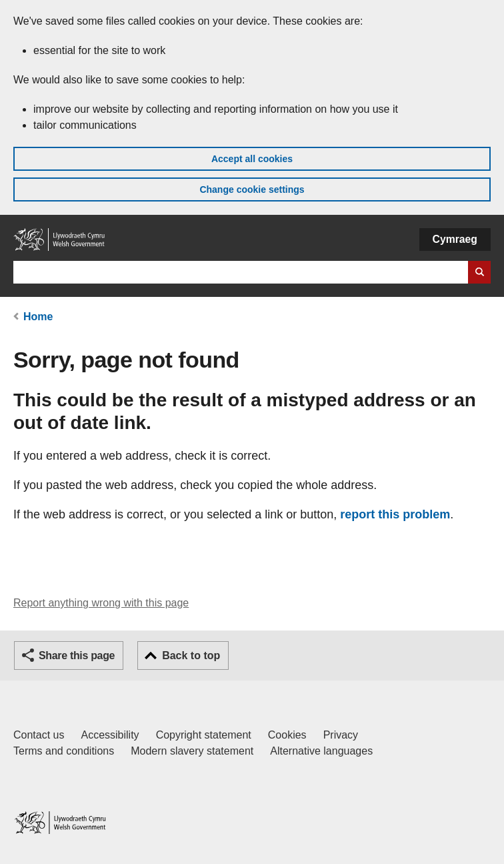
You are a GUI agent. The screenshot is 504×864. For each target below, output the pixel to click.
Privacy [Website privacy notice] (341, 735)
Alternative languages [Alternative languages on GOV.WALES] (321, 751)
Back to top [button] (191, 656)
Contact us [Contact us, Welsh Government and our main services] (39, 735)
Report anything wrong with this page (101, 603)
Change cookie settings (252, 189)
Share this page (77, 656)
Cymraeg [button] (455, 239)
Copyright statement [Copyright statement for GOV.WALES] (204, 735)
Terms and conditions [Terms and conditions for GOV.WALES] (64, 751)
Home (38, 317)
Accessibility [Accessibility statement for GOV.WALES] (110, 735)
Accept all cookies (252, 159)
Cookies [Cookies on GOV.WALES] (287, 735)
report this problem (395, 514)
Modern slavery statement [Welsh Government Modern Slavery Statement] (192, 751)
